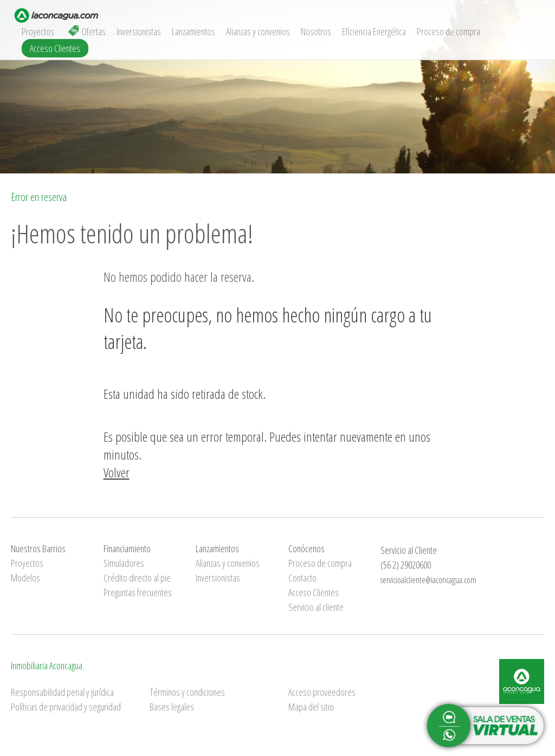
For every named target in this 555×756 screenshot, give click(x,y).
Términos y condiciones (187, 692)
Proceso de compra (448, 31)
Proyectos (38, 31)
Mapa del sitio (311, 707)
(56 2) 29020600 (406, 565)
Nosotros (316, 31)
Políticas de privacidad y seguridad (66, 707)
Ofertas (87, 31)
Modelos (25, 578)
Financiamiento (127, 548)
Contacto (302, 578)
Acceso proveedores (322, 692)
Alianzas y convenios (258, 31)
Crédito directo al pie (137, 578)
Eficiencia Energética (374, 31)
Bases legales (172, 707)
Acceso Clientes (55, 48)
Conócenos (306, 548)
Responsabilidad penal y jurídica (62, 692)
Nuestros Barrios (38, 548)
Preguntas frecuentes (138, 592)
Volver (117, 472)
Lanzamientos (193, 31)
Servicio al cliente (316, 607)
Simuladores (124, 563)
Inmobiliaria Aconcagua (47, 665)
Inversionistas (139, 31)
